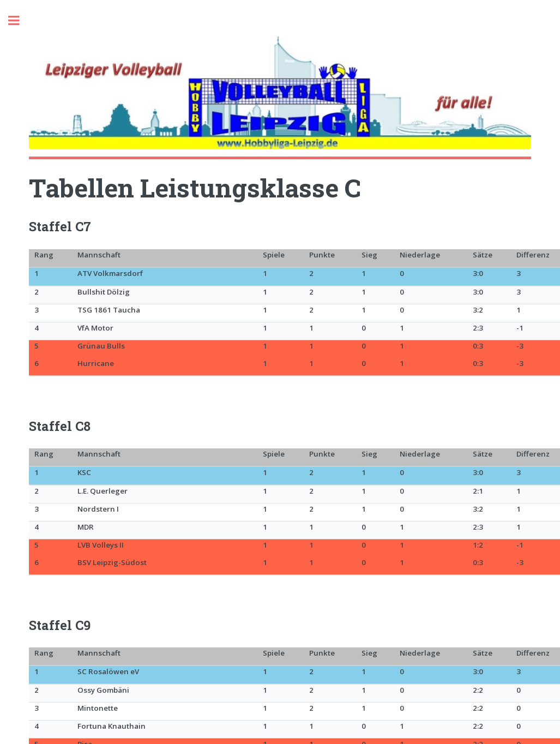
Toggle (20, 20)
